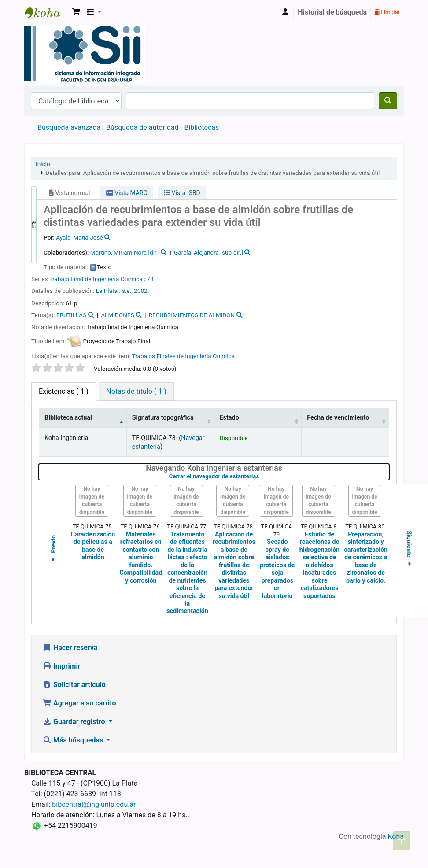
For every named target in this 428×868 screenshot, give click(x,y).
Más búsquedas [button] (74, 740)
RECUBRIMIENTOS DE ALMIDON (192, 315)
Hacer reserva (70, 648)
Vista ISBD (182, 193)
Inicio (43, 164)
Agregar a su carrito (79, 703)
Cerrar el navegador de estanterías (261, 476)
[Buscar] (388, 101)
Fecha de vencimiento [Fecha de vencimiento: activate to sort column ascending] (338, 418)
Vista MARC (127, 193)
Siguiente (409, 550)
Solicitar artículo (74, 685)
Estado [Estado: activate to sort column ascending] (229, 418)
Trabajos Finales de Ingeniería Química (183, 356)
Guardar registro (75, 722)
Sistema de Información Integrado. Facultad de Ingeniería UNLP (47, 12)
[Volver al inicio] (402, 841)
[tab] (136, 392)
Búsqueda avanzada (69, 127)
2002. (141, 291)
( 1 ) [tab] (64, 391)
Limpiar (387, 12)
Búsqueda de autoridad (142, 127)
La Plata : (109, 291)
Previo (53, 550)
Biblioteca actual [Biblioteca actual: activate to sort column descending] (68, 418)
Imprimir (62, 666)
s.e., (128, 291)
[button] (76, 12)
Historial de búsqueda (332, 12)
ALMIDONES (118, 315)
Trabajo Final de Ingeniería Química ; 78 (101, 279)
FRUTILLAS (71, 315)
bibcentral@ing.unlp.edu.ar (94, 804)
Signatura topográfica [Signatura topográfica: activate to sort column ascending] (163, 418)
